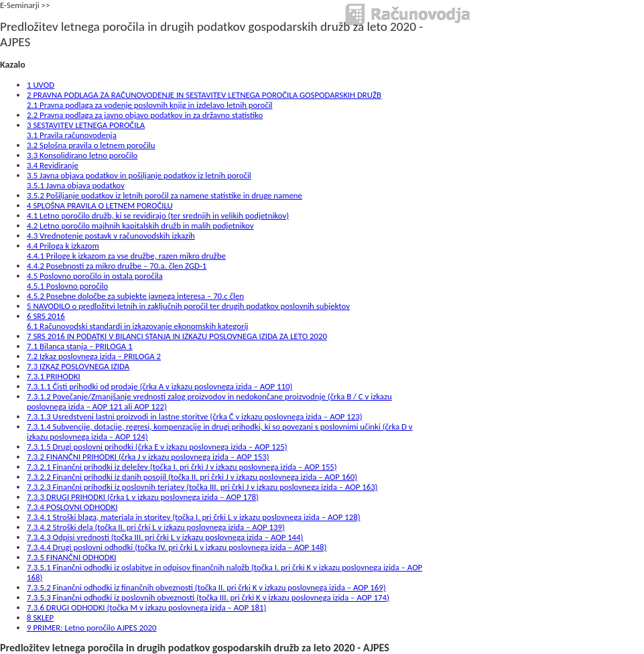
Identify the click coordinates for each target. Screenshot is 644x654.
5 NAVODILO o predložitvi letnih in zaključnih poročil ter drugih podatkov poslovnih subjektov (188, 306)
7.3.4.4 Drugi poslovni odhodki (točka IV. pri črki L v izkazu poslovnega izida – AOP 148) (177, 547)
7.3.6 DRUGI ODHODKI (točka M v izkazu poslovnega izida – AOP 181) (146, 607)
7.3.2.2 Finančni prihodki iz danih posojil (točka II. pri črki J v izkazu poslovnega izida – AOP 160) (192, 477)
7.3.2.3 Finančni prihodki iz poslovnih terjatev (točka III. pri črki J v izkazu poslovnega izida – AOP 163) (202, 487)
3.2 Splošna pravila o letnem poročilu (91, 145)
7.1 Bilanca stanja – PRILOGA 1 (80, 346)
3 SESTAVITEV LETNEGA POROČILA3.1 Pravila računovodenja (86, 130)
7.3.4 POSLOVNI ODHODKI (72, 507)
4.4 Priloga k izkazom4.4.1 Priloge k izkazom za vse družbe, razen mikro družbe (126, 251)
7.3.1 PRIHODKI (54, 376)
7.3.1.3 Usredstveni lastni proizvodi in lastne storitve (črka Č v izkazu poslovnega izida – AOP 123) (195, 416)
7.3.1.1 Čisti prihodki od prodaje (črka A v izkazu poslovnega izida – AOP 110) (159, 386)
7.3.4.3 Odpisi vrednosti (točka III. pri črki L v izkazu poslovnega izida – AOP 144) (165, 537)
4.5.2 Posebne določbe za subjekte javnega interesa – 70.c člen (135, 296)
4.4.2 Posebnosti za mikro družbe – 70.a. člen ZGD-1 (117, 266)
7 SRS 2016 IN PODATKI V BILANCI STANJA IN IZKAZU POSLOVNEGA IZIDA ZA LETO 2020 (177, 336)
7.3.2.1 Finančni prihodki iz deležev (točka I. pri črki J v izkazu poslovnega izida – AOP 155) (182, 467)
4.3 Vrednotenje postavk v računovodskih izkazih (111, 236)
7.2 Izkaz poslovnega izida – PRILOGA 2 (94, 356)
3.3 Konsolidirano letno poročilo (82, 155)
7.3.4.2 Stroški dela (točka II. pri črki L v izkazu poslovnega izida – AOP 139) (156, 527)
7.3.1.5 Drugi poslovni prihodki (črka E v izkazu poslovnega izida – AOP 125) (157, 447)
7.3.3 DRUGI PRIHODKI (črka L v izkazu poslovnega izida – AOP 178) (143, 497)
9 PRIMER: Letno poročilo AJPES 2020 (91, 628)
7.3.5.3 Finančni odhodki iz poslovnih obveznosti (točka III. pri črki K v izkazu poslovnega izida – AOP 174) (208, 597)
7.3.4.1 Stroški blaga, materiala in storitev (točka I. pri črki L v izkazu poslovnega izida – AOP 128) (194, 517)
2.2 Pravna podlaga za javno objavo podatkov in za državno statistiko (145, 115)
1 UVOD (41, 85)
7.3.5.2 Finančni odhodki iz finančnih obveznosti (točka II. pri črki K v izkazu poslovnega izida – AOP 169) (206, 587)
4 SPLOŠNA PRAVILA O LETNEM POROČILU (100, 205)
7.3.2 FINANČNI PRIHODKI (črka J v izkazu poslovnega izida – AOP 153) (148, 457)
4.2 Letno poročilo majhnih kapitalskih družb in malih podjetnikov (140, 225)
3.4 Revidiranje (53, 165)
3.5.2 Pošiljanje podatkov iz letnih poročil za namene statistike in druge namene (165, 195)
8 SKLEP (40, 617)
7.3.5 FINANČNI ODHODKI (72, 557)
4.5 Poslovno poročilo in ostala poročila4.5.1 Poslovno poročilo (95, 281)
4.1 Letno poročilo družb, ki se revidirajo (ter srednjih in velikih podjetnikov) (158, 215)
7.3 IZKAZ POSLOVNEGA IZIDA (78, 366)
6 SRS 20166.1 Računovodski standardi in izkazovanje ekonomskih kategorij (137, 321)
